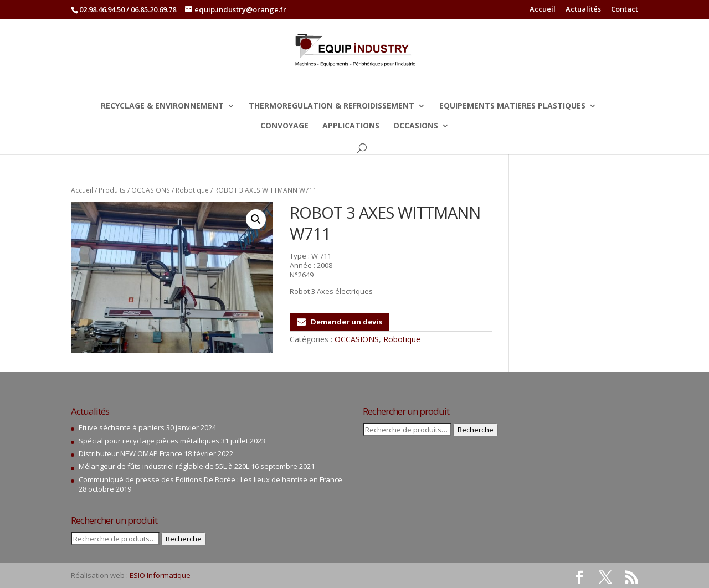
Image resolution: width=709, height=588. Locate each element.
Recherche (184, 539)
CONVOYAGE (284, 126)
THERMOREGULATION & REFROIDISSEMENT (332, 106)
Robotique (192, 190)
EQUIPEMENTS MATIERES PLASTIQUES (512, 106)
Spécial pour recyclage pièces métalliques (149, 441)
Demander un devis (340, 322)
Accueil (543, 10)
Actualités (583, 10)
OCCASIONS (416, 126)
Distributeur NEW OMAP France (130, 453)
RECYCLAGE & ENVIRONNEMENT (162, 106)
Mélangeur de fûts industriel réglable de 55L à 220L (164, 466)
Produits (112, 190)
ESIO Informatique (160, 575)
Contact (625, 10)
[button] (256, 219)
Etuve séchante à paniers (122, 427)
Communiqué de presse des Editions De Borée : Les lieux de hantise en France (210, 479)
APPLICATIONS (351, 126)
